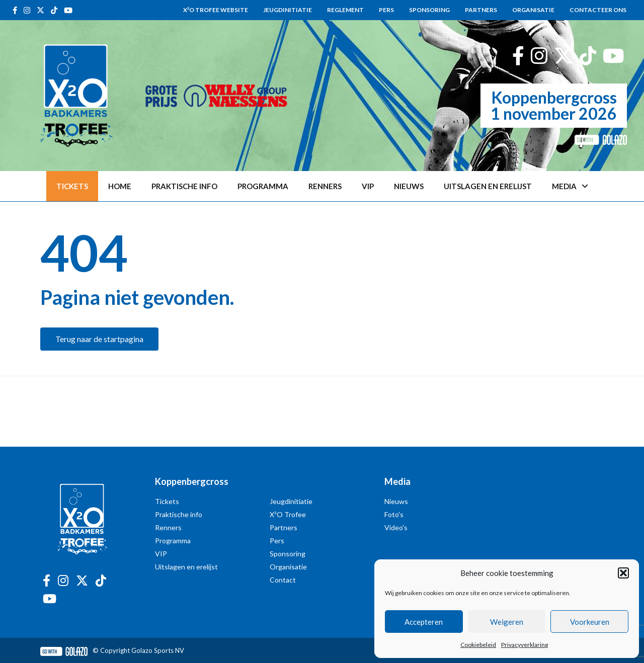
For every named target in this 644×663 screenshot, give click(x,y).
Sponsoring (429, 10)
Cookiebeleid (478, 645)
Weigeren (507, 622)
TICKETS (72, 186)
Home (120, 186)
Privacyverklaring (525, 645)
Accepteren (424, 622)
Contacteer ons (598, 10)
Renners (325, 186)
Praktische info (184, 186)
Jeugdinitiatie (288, 10)
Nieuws (409, 186)
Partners (481, 10)
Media (570, 186)
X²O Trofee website (216, 10)
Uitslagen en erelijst (488, 186)
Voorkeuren (590, 622)
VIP (368, 186)
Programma (263, 186)
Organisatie (533, 10)
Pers (386, 10)
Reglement (345, 10)
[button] (623, 573)
